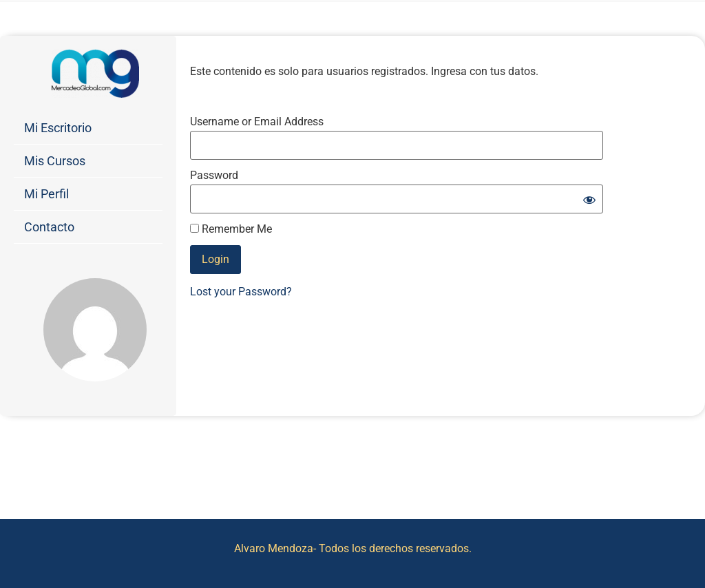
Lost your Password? (241, 292)
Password (214, 176)
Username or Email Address (257, 122)
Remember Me (231, 229)
